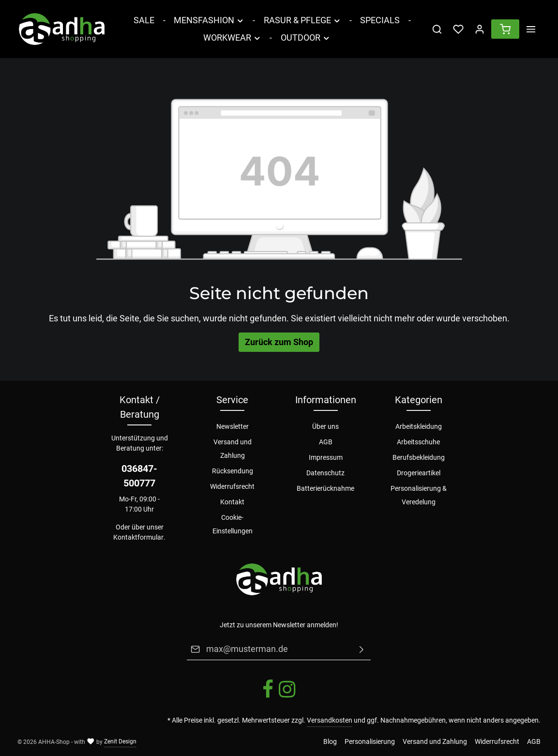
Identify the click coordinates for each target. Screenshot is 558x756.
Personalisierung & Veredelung (419, 495)
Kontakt (232, 502)
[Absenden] (362, 649)
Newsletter (233, 426)
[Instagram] (287, 696)
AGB (326, 442)
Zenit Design (120, 741)
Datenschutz (325, 473)
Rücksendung (233, 471)
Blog (330, 741)
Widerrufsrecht (232, 486)
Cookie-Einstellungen (233, 524)
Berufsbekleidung (419, 457)
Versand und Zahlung (233, 449)
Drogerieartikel (419, 473)
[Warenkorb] (505, 29)
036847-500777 (139, 476)
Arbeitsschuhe (418, 442)
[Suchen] (437, 29)
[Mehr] (531, 29)
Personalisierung (370, 741)
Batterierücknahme (325, 488)
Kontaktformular (138, 537)
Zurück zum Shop (279, 342)
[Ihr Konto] (480, 29)
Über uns (325, 426)
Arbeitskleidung (419, 426)
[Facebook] (269, 696)
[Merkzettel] (458, 29)
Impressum (326, 457)
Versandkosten (330, 720)
